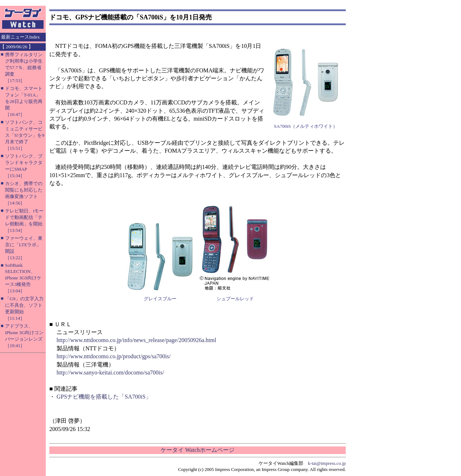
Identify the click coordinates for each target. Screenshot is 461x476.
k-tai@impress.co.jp (327, 463)
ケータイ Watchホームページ (197, 450)
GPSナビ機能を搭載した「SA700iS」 (104, 397)
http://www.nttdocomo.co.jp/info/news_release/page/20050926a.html (136, 340)
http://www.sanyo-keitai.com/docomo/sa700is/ (110, 372)
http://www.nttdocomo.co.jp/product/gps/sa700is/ (114, 356)
